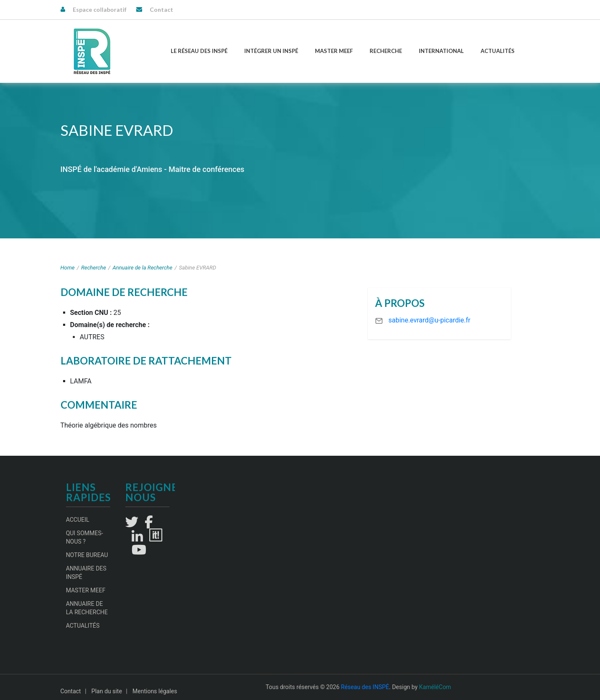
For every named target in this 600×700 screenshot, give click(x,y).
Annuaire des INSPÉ (86, 573)
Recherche (386, 51)
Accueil (78, 520)
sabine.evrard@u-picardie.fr (430, 320)
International (441, 51)
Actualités (498, 51)
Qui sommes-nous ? (85, 537)
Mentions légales (155, 691)
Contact (161, 9)
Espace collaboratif (100, 9)
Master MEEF (334, 51)
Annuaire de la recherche (87, 608)
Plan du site (107, 691)
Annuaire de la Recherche (143, 268)
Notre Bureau (87, 555)
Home (68, 268)
